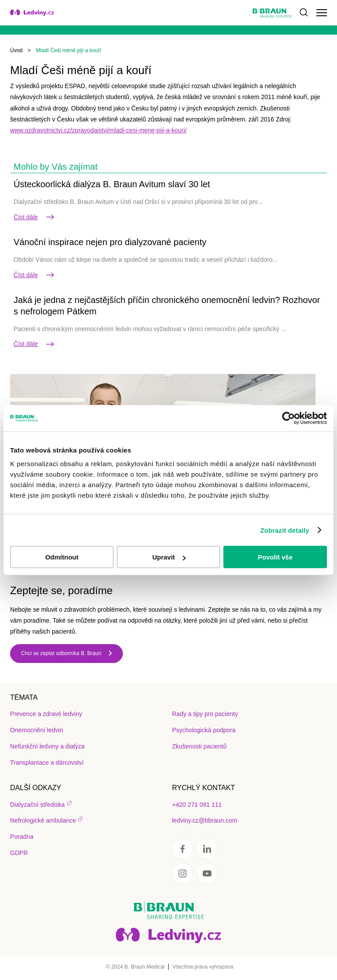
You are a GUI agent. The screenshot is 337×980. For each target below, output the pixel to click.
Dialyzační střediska (38, 805)
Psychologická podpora (204, 730)
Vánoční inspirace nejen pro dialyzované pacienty (110, 242)
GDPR (19, 853)
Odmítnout (62, 557)
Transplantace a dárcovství (47, 763)
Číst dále (34, 217)
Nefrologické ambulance (43, 820)
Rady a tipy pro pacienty (205, 714)
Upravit (169, 557)
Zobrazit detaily (285, 530)
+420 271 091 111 (197, 805)
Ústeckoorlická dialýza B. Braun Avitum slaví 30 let (112, 184)
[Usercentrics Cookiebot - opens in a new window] (289, 418)
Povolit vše (275, 557)
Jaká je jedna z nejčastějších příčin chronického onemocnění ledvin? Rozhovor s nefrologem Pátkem (167, 306)
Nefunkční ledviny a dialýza (47, 746)
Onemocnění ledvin (37, 730)
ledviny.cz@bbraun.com (205, 820)
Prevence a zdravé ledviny (46, 714)
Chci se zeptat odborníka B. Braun (61, 653)
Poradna (22, 837)
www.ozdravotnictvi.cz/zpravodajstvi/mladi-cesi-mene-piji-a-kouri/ (98, 130)
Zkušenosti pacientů (199, 746)
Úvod (16, 50)
